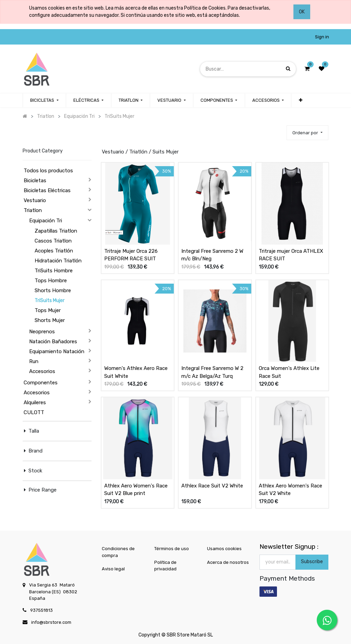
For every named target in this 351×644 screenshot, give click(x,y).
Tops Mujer (48, 310)
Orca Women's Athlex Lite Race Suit (289, 372)
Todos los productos (48, 171)
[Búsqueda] (288, 69)
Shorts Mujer (50, 320)
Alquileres (35, 402)
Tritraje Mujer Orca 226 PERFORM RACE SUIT (131, 255)
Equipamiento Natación (57, 351)
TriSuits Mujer (50, 301)
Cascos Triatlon (53, 241)
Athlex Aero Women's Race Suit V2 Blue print (136, 490)
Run (34, 361)
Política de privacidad (165, 566)
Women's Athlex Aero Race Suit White (136, 372)
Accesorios (42, 371)
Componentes (41, 383)
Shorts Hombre (53, 290)
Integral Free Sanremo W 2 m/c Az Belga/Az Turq (212, 372)
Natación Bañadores (53, 342)
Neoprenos (42, 332)
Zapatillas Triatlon (56, 231)
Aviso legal (113, 569)
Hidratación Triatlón (58, 261)
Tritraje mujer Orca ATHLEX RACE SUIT (291, 255)
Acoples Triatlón (54, 251)
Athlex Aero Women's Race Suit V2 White (291, 490)
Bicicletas (35, 181)
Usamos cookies (224, 549)
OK (302, 12)
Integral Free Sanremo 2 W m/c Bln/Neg (212, 255)
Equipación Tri (46, 221)
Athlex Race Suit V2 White (212, 486)
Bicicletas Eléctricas (47, 190)
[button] (300, 100)
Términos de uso (172, 549)
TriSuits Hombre (54, 271)
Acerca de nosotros (228, 562)
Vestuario (35, 200)
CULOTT (34, 412)
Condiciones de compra (118, 552)
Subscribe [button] (312, 562)
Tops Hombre (51, 281)
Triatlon (33, 210)
